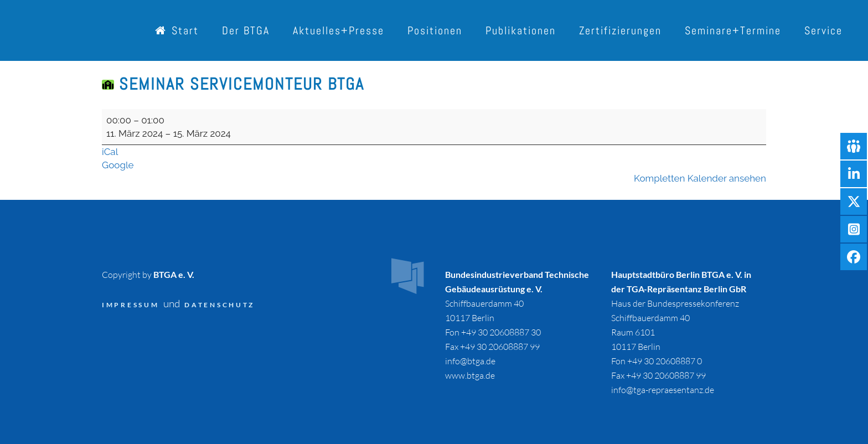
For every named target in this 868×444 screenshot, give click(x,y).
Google (118, 165)
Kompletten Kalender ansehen (700, 178)
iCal (110, 152)
